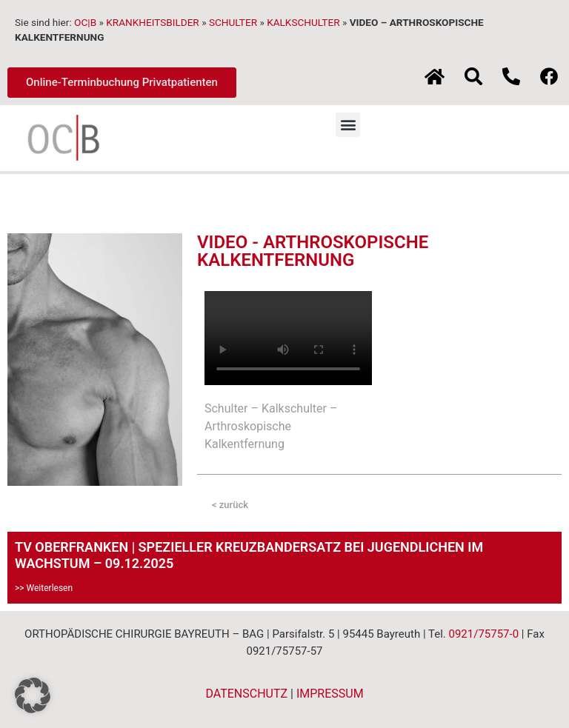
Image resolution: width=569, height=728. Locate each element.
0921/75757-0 (483, 634)
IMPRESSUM (330, 694)
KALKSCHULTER (303, 22)
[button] (348, 125)
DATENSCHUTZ (246, 694)
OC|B (85, 22)
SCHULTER (233, 22)
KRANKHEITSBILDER (153, 22)
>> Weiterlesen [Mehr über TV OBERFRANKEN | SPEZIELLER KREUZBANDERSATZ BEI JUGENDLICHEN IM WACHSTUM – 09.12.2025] (44, 588)
